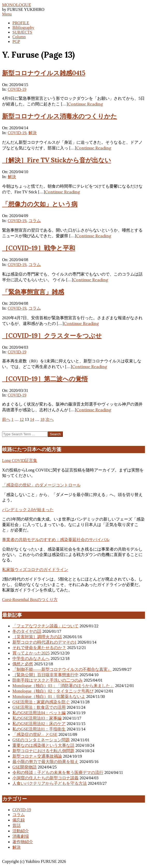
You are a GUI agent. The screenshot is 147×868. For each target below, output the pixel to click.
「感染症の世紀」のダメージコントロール (41, 485)
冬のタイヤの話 (27, 631)
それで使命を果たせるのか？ (39, 648)
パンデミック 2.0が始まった (28, 510)
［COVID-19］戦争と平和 (39, 248)
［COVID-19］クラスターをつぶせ (52, 336)
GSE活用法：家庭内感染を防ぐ (41, 702)
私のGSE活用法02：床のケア (39, 724)
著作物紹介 (23, 842)
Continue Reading (86, 104)
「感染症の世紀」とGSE (35, 734)
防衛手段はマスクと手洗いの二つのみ (48, 680)
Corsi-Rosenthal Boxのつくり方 (30, 600)
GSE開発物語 (25, 767)
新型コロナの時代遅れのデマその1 (44, 642)
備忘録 (19, 820)
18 (42, 419)
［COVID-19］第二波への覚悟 (45, 379)
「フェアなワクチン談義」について (45, 626)
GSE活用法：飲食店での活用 (39, 707)
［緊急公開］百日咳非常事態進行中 (45, 675)
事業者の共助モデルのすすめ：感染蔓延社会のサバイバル (56, 540)
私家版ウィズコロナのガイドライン (35, 570)
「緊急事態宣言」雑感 (33, 292)
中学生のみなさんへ (31, 658)
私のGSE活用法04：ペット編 (39, 713)
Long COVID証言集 (20, 460)
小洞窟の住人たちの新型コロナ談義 (45, 778)
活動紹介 (21, 831)
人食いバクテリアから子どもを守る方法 (50, 783)
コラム (35, 221)
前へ (6, 419)
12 (22, 419)
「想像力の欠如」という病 (40, 204)
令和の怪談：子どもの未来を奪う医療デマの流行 (58, 772)
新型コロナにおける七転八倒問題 (43, 751)
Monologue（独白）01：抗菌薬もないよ (49, 696)
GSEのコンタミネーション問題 (41, 740)
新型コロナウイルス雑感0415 (44, 73)
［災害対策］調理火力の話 (37, 637)
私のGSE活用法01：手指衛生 (39, 729)
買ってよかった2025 (31, 653)
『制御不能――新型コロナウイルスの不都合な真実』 (62, 669)
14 (32, 419)
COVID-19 (17, 89)
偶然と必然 (23, 664)
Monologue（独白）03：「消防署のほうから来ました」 (63, 686)
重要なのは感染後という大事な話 (43, 745)
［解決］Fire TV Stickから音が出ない (57, 160)
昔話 (17, 825)
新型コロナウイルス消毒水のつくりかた (60, 116)
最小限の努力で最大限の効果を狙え (45, 762)
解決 (33, 133)
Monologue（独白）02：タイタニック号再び (53, 691)
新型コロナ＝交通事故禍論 (37, 756)
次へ (50, 419)
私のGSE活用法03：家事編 (37, 718)
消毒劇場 (21, 836)
